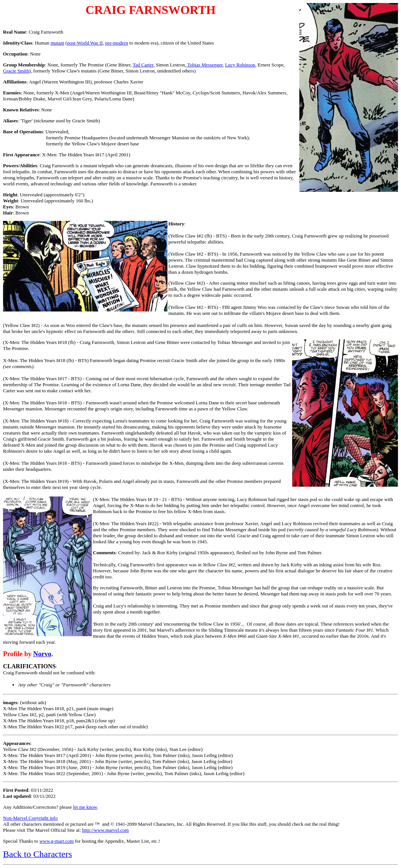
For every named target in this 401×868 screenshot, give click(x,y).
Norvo (42, 654)
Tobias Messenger (204, 65)
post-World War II (85, 43)
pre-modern (117, 43)
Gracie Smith (16, 71)
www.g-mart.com (57, 841)
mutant (57, 43)
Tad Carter (143, 65)
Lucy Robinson (240, 65)
